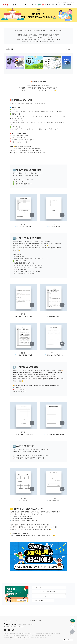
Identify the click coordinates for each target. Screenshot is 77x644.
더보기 (70, 49)
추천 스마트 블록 (8, 49)
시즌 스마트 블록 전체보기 (43, 600)
